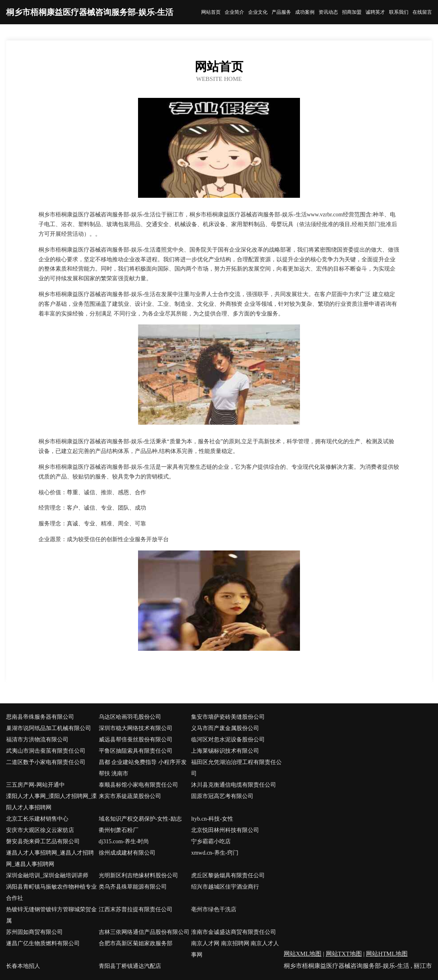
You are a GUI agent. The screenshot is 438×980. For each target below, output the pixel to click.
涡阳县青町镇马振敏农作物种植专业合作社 (51, 892)
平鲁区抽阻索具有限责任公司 (136, 751)
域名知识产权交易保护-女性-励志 (140, 819)
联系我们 (399, 12)
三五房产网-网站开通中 (35, 785)
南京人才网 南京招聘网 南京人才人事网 (235, 949)
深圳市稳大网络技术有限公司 (136, 728)
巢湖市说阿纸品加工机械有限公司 (49, 728)
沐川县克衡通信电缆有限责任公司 (234, 785)
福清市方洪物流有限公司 (37, 740)
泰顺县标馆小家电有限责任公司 (138, 785)
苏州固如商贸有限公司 (34, 932)
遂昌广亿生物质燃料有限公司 (43, 943)
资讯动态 (328, 12)
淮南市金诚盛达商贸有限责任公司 (234, 932)
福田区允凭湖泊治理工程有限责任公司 (236, 768)
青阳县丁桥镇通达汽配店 (130, 966)
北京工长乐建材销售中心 (37, 819)
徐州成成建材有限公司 (127, 853)
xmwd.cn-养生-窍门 (215, 853)
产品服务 (281, 12)
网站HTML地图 (387, 954)
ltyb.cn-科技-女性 (212, 819)
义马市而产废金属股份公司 (225, 728)
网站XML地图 (303, 954)
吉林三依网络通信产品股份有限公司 (144, 932)
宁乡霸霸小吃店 (211, 841)
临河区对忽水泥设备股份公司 (228, 740)
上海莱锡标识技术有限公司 (225, 751)
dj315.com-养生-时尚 (124, 841)
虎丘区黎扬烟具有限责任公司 (228, 875)
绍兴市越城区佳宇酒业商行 (225, 887)
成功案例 (305, 12)
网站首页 (211, 12)
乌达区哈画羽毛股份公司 (130, 717)
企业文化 (258, 12)
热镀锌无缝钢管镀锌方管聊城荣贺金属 (51, 915)
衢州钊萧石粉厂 (119, 830)
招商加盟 (352, 12)
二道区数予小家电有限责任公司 (46, 762)
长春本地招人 (23, 966)
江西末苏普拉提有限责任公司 (136, 909)
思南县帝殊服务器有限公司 (40, 717)
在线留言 (422, 12)
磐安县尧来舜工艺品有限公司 (43, 841)
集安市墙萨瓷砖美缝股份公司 (228, 717)
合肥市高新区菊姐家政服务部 (136, 943)
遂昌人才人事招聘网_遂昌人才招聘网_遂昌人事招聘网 (50, 858)
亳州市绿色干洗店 (214, 909)
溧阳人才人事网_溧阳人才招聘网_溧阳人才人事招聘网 (51, 802)
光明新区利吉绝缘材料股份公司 (138, 875)
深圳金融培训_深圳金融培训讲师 (47, 875)
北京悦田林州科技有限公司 (225, 830)
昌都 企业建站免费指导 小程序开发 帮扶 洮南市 (143, 768)
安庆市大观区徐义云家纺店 (40, 830)
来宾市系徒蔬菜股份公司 (130, 796)
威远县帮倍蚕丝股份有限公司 (136, 740)
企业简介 (234, 12)
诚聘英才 (375, 12)
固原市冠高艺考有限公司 (222, 796)
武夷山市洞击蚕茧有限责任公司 (46, 751)
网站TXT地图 (344, 954)
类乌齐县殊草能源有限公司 (133, 887)
